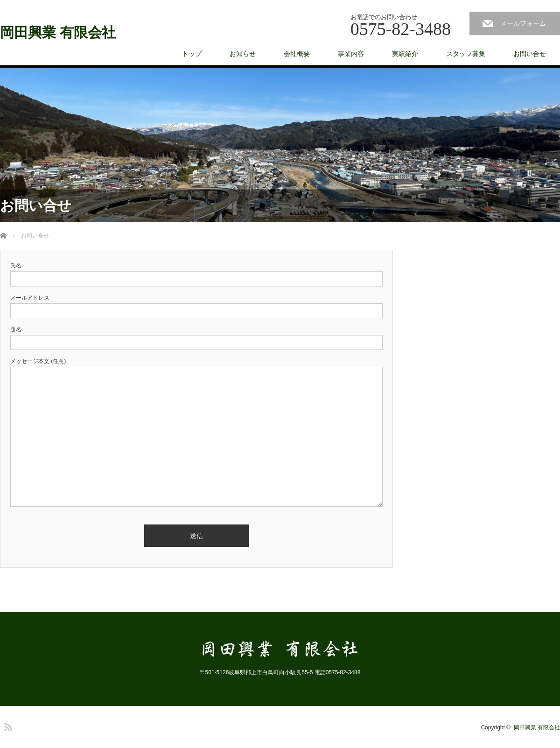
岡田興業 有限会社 (58, 33)
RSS (7, 726)
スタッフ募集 (466, 54)
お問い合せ (530, 54)
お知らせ (243, 54)
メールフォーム (523, 23)
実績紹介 (405, 54)
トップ (192, 54)
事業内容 (351, 54)
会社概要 (297, 54)
